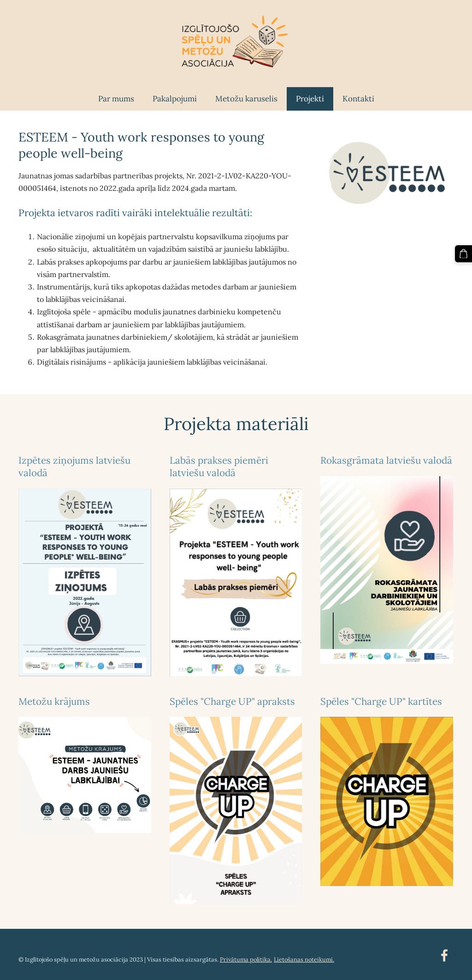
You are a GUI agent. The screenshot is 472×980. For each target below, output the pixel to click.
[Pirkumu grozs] (464, 253)
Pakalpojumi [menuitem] (175, 95)
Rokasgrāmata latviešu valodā (386, 457)
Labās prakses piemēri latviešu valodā (219, 463)
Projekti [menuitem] (310, 95)
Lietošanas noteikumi (303, 956)
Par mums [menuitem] (116, 95)
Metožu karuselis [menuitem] (246, 95)
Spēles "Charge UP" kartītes (381, 698)
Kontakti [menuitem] (358, 95)
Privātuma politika (245, 956)
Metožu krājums (54, 698)
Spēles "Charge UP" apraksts (232, 698)
